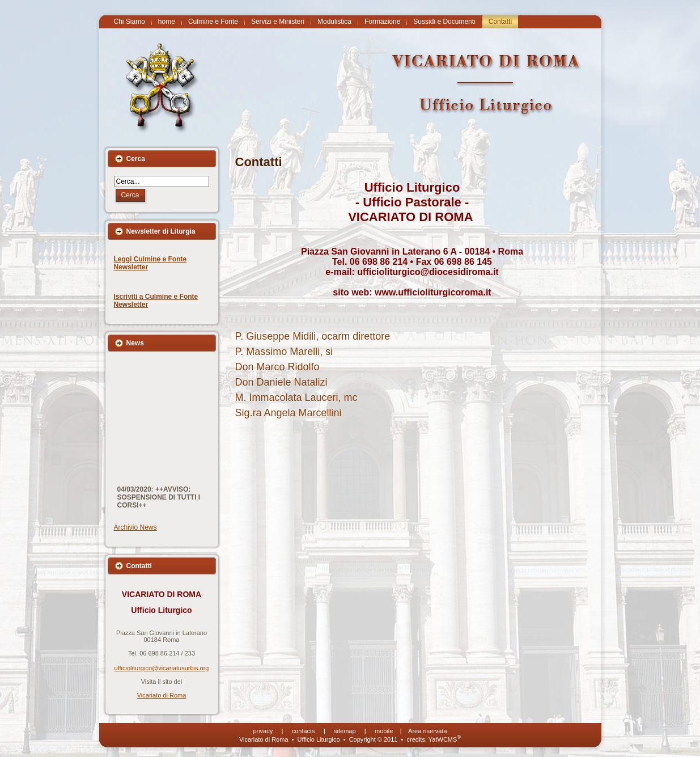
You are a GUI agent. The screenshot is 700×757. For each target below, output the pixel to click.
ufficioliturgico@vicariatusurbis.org (162, 668)
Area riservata (427, 731)
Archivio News (135, 527)
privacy (263, 731)
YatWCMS (445, 739)
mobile (384, 731)
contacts (304, 731)
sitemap (345, 731)
